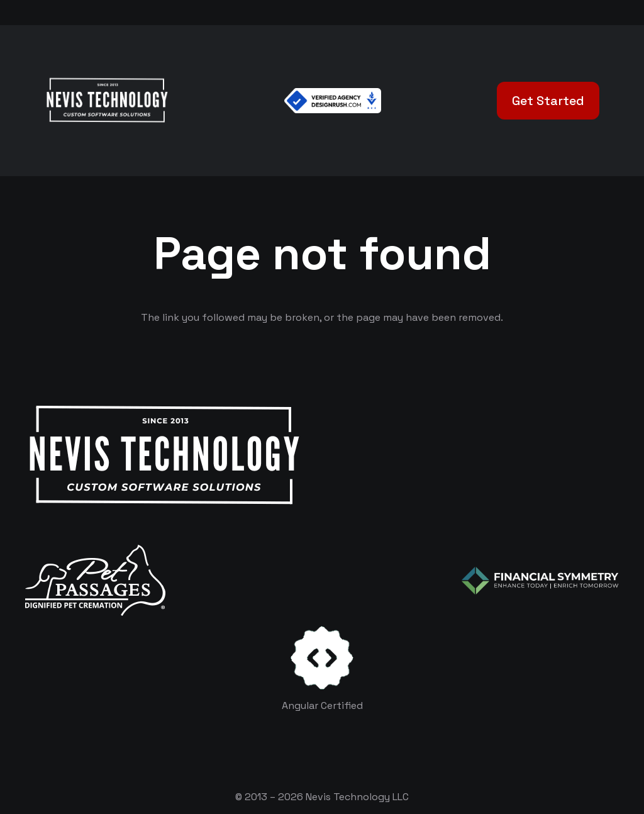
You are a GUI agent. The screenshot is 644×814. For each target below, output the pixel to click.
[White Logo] (107, 101)
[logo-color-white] (540, 581)
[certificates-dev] (322, 658)
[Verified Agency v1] (333, 101)
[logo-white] (95, 580)
